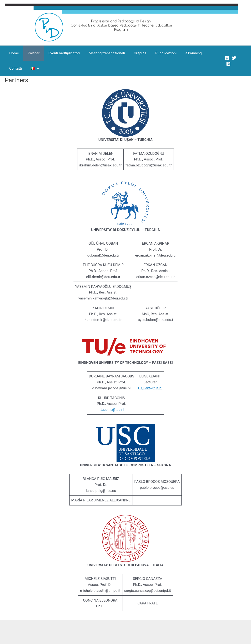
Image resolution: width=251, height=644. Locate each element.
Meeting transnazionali (100, 53)
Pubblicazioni (156, 53)
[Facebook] (226, 58)
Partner (31, 53)
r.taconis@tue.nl (111, 410)
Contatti (204, 53)
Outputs (132, 53)
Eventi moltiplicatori (60, 53)
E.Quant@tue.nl (150, 388)
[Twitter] (233, 58)
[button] (14, 68)
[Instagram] (227, 64)
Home (13, 53)
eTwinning (182, 53)
